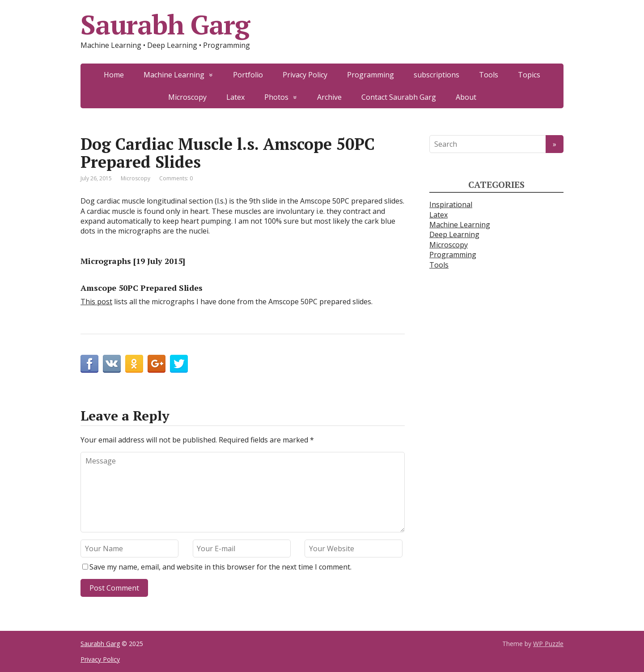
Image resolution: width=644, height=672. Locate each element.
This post (96, 302)
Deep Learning (454, 234)
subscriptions (436, 75)
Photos (276, 97)
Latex (235, 97)
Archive (329, 97)
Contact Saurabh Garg (399, 97)
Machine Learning (174, 75)
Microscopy (187, 97)
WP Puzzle (548, 644)
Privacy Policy (305, 75)
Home (114, 75)
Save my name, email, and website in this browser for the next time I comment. (220, 567)
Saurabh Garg (165, 25)
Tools (489, 75)
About (466, 97)
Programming (371, 75)
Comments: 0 (176, 178)
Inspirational (451, 204)
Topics (529, 75)
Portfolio (248, 75)
